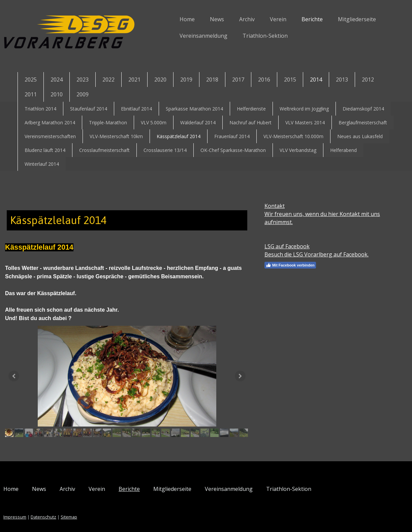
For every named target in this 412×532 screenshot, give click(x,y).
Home (170, 19)
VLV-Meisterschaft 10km (116, 136)
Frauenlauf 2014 (232, 136)
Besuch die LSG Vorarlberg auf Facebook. (312, 254)
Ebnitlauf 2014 (136, 109)
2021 (134, 80)
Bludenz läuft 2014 (45, 150)
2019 (186, 80)
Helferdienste (251, 109)
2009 (83, 94)
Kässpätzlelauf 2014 (179, 136)
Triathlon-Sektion (248, 36)
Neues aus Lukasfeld (360, 136)
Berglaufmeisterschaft (363, 122)
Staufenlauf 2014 (89, 109)
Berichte (295, 19)
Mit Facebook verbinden (286, 265)
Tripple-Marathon (108, 122)
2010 (57, 94)
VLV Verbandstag (298, 150)
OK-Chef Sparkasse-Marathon (233, 150)
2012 (368, 80)
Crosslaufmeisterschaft (104, 150)
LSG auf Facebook (282, 246)
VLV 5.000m (154, 122)
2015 (290, 80)
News (200, 19)
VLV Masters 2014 (305, 122)
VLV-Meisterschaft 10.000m (293, 136)
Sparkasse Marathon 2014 (194, 109)
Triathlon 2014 (40, 109)
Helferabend (343, 150)
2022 (108, 80)
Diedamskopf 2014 (363, 109)
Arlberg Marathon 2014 (50, 122)
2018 (212, 80)
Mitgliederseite (340, 19)
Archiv (230, 19)
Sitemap (86, 508)
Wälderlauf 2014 (198, 122)
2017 (238, 80)
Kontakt (270, 206)
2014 (316, 80)
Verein (261, 19)
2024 (57, 80)
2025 (31, 80)
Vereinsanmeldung (186, 36)
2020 (160, 80)
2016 (264, 80)
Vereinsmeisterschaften (50, 136)
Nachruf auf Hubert (250, 122)
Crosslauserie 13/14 (165, 150)
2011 (31, 94)
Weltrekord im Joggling (304, 109)
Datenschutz (61, 508)
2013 (342, 80)
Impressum (32, 508)
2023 (83, 80)
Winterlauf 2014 (42, 164)
